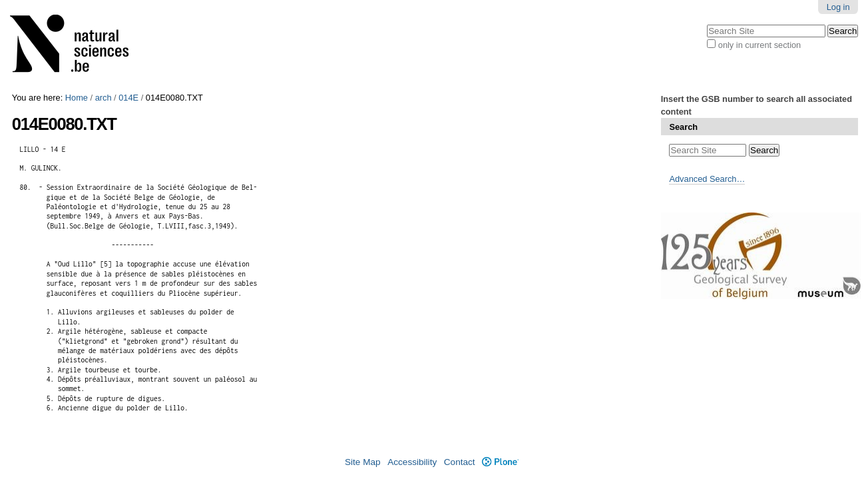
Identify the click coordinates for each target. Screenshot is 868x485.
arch (104, 98)
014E (128, 98)
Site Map (363, 462)
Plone (500, 462)
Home (77, 98)
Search (683, 127)
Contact (460, 462)
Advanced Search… (707, 179)
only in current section (759, 45)
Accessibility (412, 462)
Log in (838, 7)
